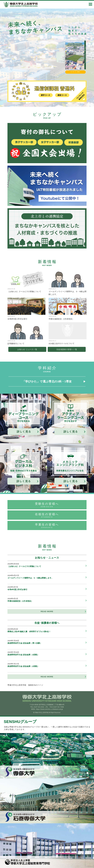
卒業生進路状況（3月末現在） (46, 600)
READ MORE (47, 611)
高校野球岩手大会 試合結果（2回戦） (46, 665)
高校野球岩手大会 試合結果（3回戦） (46, 653)
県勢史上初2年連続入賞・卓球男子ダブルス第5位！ (46, 630)
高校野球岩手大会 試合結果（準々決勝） (46, 642)
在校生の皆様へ (47, 515)
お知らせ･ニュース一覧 (27, 349)
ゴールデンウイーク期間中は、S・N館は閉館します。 (46, 577)
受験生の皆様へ (47, 505)
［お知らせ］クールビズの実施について (46, 565)
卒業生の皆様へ (47, 526)
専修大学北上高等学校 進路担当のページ (25, 685)
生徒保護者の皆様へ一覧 (67, 349)
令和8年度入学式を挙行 (46, 588)
